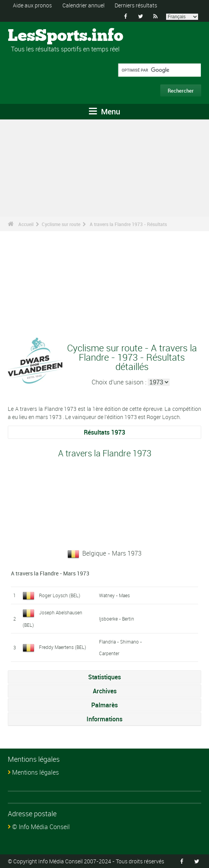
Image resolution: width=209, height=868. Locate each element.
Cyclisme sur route (61, 224)
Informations (104, 719)
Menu (104, 111)
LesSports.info (37, 36)
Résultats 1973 (104, 432)
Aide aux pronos (32, 5)
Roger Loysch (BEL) (60, 595)
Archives (105, 691)
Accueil (26, 224)
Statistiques (104, 677)
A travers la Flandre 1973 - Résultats (128, 224)
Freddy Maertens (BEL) (63, 647)
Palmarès (104, 705)
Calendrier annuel (83, 5)
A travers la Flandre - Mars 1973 (50, 573)
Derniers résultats (136, 5)
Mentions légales (35, 772)
